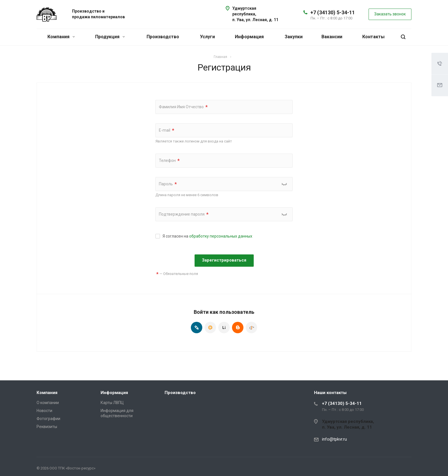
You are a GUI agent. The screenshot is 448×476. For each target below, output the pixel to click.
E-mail (167, 130)
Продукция (110, 37)
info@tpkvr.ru (334, 439)
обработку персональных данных (221, 236)
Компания (61, 37)
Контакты (373, 37)
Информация (249, 37)
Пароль (168, 184)
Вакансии (332, 37)
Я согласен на (207, 236)
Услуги (207, 37)
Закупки (294, 37)
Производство (163, 37)
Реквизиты (47, 427)
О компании (48, 403)
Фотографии (48, 419)
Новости (44, 411)
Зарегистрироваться (224, 260)
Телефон (169, 161)
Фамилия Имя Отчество (183, 107)
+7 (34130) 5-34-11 (333, 12)
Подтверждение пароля (184, 214)
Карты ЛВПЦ (112, 403)
